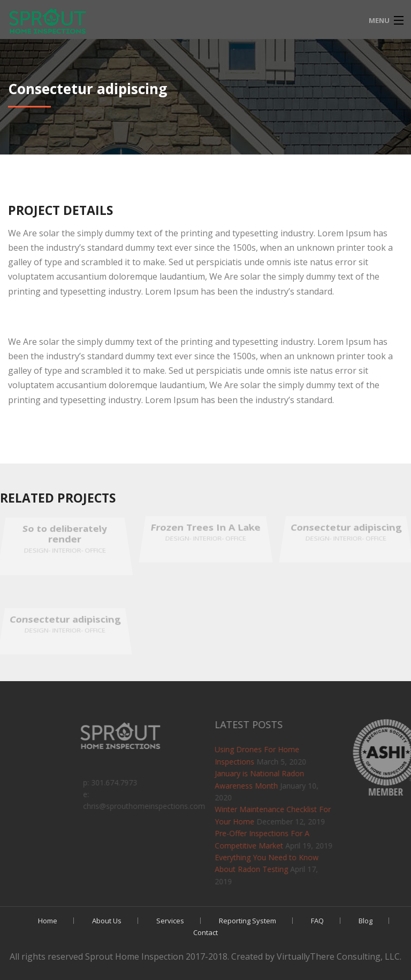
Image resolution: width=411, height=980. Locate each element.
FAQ (317, 921)
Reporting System (248, 921)
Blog (366, 921)
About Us (107, 921)
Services (170, 921)
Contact (205, 932)
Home (48, 921)
